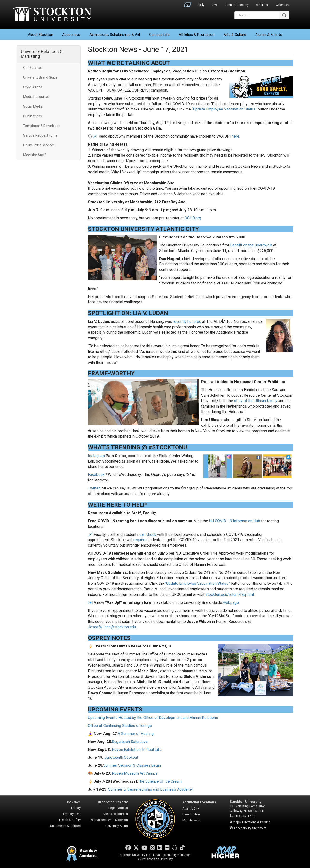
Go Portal (187, 4)
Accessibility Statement (250, 828)
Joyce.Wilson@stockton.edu (112, 627)
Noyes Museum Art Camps (135, 773)
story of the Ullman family (256, 401)
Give (215, 5)
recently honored (187, 321)
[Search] (257, 15)
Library (76, 808)
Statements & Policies (65, 826)
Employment (72, 814)
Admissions (115, 35)
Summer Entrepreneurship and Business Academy (151, 789)
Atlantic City (191, 809)
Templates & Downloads (42, 126)
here (236, 136)
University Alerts (117, 826)
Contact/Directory (237, 5)
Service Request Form (40, 135)
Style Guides (33, 87)
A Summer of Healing (136, 734)
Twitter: (94, 488)
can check (148, 534)
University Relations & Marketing (42, 54)
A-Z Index (262, 5)
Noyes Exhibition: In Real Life (137, 750)
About (40, 35)
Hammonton (191, 814)
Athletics (197, 35)
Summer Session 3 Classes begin (132, 765)
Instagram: (97, 456)
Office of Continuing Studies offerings (120, 726)
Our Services (33, 68)
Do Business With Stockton (109, 820)
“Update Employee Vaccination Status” (224, 109)
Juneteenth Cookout (121, 757)
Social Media (33, 106)
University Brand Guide (40, 77)
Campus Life (159, 35)
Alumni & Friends (269, 35)
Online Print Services (39, 145)
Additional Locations (199, 802)
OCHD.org (193, 218)
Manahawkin (191, 820)
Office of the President (112, 802)
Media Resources (36, 97)
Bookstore (73, 802)
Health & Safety (70, 820)
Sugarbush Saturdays (130, 742)
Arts (235, 35)
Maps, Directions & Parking (252, 822)
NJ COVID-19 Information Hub (235, 521)
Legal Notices (118, 808)
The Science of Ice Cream (160, 781)
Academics (71, 35)
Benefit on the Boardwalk (251, 245)
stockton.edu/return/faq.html (230, 595)
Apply (201, 5)
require (139, 540)
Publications (33, 116)
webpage (231, 603)
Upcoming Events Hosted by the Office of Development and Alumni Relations (153, 718)
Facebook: (97, 475)
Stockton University (52, 15)
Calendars (283, 5)
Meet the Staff (35, 155)
